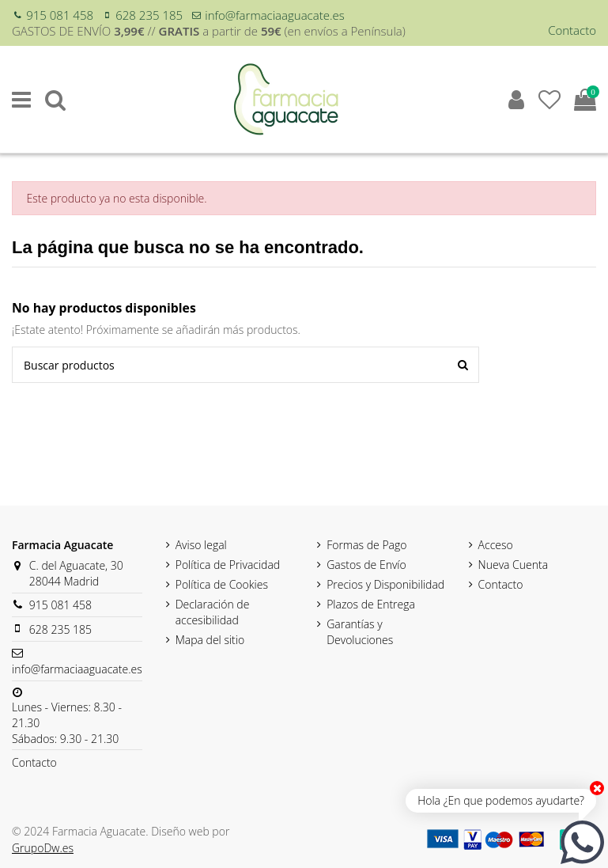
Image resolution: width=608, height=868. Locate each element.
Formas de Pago (366, 545)
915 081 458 (60, 15)
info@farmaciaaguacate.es (274, 15)
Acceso (496, 545)
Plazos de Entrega (371, 604)
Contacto (572, 30)
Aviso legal (201, 545)
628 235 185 (149, 15)
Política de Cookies (222, 584)
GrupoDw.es (43, 848)
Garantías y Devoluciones (360, 632)
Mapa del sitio (210, 640)
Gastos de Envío (366, 565)
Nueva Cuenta (514, 565)
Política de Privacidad (228, 565)
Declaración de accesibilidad (213, 612)
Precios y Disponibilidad (385, 584)
